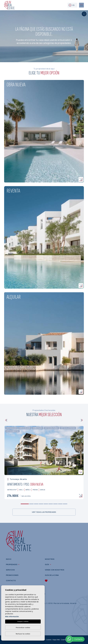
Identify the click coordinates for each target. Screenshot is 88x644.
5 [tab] (46, 504)
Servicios (10, 570)
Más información (12, 616)
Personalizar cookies (23, 627)
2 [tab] (31, 504)
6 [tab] (51, 504)
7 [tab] (56, 504)
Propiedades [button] (12, 564)
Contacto (11, 580)
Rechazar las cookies (23, 634)
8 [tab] (60, 504)
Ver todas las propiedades (44, 512)
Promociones (12, 575)
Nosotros (50, 559)
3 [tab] (36, 504)
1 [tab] (25, 504)
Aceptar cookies (23, 621)
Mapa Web (56, 640)
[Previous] (6, 420)
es (71, 5)
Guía (47, 564)
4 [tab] (41, 504)
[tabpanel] (44, 463)
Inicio (9, 559)
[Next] (82, 420)
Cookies (49, 640)
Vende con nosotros (55, 570)
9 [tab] (65, 504)
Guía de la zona (52, 575)
